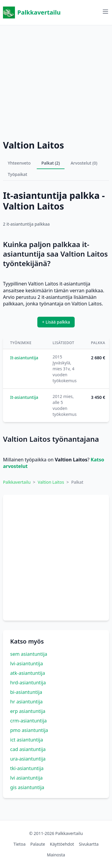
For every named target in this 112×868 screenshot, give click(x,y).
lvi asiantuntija (26, 778)
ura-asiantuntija (28, 759)
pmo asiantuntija (29, 730)
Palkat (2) (51, 163)
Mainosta (56, 855)
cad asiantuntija (28, 749)
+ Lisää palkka (56, 322)
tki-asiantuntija (27, 768)
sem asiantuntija (29, 654)
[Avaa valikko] (105, 12)
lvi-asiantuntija (27, 664)
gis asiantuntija (27, 787)
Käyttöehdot (62, 844)
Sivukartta (89, 844)
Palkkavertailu (32, 13)
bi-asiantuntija (26, 692)
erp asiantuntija (28, 711)
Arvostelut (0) (84, 163)
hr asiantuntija (26, 702)
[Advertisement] (56, 81)
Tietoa (20, 844)
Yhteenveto (19, 163)
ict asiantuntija (27, 740)
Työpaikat (17, 174)
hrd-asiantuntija (28, 683)
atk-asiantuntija (28, 673)
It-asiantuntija (24, 358)
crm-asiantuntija (29, 721)
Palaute (38, 844)
